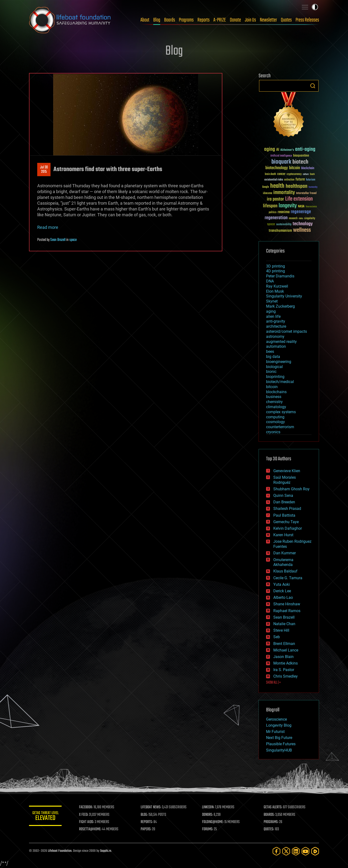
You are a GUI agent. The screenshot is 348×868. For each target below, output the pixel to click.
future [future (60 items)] (300, 179)
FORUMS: (208, 829)
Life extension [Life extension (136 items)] (299, 199)
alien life (273, 316)
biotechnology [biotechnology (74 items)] (277, 168)
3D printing (275, 266)
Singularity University (284, 296)
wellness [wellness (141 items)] (302, 230)
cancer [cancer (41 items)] (281, 174)
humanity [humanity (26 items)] (313, 187)
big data (273, 357)
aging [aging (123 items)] (270, 149)
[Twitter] (286, 851)
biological (274, 367)
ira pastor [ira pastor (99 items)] (275, 199)
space (73, 240)
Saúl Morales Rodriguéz (285, 480)
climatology (276, 407)
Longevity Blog (279, 725)
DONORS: (208, 815)
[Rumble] (315, 851)
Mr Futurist (275, 732)
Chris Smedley (286, 676)
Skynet (272, 301)
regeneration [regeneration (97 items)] (276, 218)
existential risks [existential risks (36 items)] (274, 180)
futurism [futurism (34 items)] (311, 180)
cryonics (273, 432)
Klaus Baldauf (285, 571)
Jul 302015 (44, 170)
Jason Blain (283, 657)
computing (275, 417)
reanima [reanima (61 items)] (284, 212)
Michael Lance (286, 650)
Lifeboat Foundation (60, 851)
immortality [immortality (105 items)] (284, 193)
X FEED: (85, 815)
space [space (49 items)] (271, 224)
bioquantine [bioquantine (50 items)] (301, 156)
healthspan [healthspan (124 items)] (297, 186)
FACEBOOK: (87, 807)
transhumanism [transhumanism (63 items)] (280, 231)
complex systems (281, 412)
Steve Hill (281, 630)
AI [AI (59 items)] (278, 150)
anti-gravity (276, 321)
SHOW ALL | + (273, 683)
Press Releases (307, 20)
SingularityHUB (279, 750)
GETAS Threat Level (46, 817)
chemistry (274, 402)
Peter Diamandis (280, 276)
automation (276, 346)
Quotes (286, 20)
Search (313, 86)
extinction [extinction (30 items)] (289, 180)
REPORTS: (147, 822)
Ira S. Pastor (284, 670)
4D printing (275, 271)
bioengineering (279, 362)
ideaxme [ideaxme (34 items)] (268, 194)
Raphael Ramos (287, 611)
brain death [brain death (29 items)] (270, 174)
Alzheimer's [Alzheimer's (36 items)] (287, 150)
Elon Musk (275, 291)
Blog (157, 20)
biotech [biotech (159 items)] (300, 162)
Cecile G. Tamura (288, 578)
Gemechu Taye (286, 522)
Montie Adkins (286, 663)
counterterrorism (280, 427)
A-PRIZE (220, 20)
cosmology (275, 422)
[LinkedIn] (296, 851)
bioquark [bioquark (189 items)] (281, 162)
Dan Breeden (284, 502)
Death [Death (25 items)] (312, 174)
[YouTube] (305, 851)
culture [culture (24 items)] (306, 174)
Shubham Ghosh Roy (291, 489)
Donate (235, 20)
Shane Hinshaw (287, 604)
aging (271, 311)
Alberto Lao (283, 597)
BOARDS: (269, 815)
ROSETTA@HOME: (91, 829)
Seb (277, 637)
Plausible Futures (281, 744)
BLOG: (145, 815)
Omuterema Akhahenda (283, 562)
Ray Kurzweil (277, 286)
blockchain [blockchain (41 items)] (308, 168)
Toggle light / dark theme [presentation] (315, 7)
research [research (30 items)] (293, 219)
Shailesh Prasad (287, 509)
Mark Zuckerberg (280, 306)
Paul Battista (284, 515)
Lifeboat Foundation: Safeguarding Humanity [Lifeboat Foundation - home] (70, 20)
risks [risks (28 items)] (301, 218)
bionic (271, 372)
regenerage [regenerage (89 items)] (301, 212)
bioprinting (275, 377)
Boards (170, 20)
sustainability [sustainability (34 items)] (284, 225)
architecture (276, 326)
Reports (203, 20)
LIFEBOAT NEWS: (152, 807)
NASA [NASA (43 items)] (301, 207)
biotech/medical (280, 382)
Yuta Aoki (282, 584)
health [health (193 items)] (277, 186)
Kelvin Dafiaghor (288, 528)
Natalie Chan (284, 624)
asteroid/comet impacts (286, 331)
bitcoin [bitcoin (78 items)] (294, 168)
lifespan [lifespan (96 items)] (270, 206)
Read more (48, 227)
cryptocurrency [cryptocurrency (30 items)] (294, 174)
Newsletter (268, 20)
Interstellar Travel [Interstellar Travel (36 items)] (306, 193)
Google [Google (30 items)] (266, 187)
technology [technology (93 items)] (303, 224)
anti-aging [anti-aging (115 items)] (305, 149)
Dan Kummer (285, 553)
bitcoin (272, 387)
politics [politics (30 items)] (273, 213)
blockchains (276, 392)
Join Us (250, 20)
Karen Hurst (283, 535)
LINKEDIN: (209, 807)
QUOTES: (269, 829)
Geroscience (276, 719)
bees (270, 351)
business (274, 397)
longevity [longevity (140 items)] (288, 206)
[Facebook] (276, 851)
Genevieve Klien (287, 471)
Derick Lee (282, 591)
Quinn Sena (283, 495)
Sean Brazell (58, 240)
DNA (270, 281)
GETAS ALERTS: (273, 807)
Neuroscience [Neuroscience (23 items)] (311, 207)
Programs (186, 20)
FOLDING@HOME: (214, 822)
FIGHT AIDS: (88, 822)
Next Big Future (279, 738)
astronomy (275, 336)
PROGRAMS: (271, 822)
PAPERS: (147, 829)
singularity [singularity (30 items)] (310, 219)
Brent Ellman (284, 644)
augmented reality (281, 342)
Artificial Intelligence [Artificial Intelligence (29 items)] (281, 156)
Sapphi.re (106, 851)
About (145, 20)
